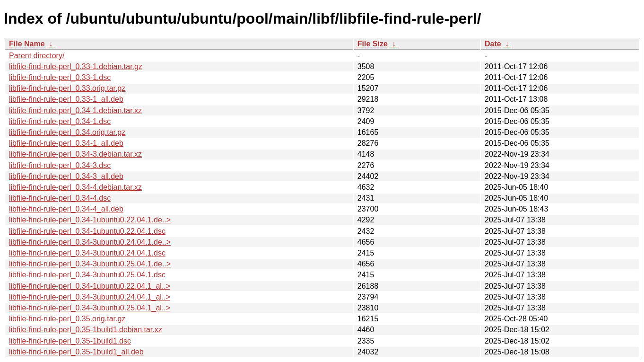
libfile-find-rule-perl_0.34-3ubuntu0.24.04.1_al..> (90, 297)
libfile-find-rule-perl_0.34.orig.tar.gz (67, 132)
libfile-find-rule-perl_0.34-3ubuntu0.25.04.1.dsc (87, 275)
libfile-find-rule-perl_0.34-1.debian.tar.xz (75, 110)
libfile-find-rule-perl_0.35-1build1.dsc (70, 341)
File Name (27, 44)
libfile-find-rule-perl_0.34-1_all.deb (66, 143)
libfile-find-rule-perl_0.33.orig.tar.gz (67, 88)
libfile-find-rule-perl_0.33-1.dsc (60, 77)
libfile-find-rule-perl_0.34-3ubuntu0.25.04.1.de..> (90, 264)
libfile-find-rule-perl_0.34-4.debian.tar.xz (75, 187)
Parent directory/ (37, 56)
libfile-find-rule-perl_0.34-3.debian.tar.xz (75, 154)
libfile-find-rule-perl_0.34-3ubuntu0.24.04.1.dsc (87, 253)
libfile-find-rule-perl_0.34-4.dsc (60, 198)
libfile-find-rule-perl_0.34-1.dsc (60, 121)
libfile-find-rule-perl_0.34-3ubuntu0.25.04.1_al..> (90, 308)
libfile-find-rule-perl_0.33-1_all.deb (66, 99)
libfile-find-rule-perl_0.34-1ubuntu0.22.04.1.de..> (90, 220)
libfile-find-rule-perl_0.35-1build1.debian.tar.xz (86, 330)
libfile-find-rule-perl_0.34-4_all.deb (66, 209)
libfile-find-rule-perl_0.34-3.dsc (60, 165)
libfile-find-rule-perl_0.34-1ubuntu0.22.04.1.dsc (87, 231)
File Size (373, 44)
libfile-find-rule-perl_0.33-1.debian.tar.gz (76, 66)
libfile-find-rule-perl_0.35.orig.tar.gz (67, 319)
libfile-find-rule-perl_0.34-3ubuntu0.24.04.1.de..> (90, 242)
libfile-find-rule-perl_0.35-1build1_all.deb (76, 352)
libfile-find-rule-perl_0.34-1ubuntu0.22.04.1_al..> (90, 286)
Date (493, 44)
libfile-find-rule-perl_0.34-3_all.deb (66, 176)
